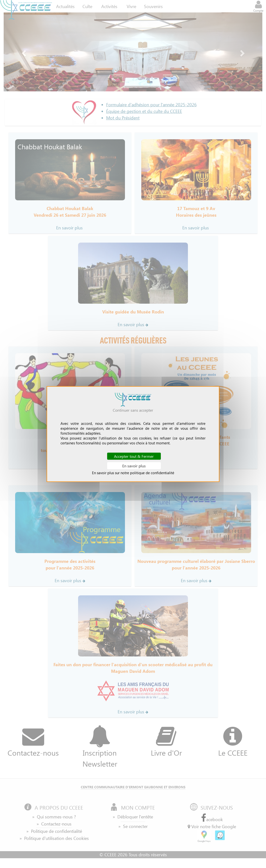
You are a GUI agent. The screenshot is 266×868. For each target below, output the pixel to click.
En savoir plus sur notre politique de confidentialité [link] (133, 473)
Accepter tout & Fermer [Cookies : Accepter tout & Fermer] (134, 456)
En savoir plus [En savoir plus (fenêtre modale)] (134, 466)
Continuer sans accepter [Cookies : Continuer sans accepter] (133, 410)
